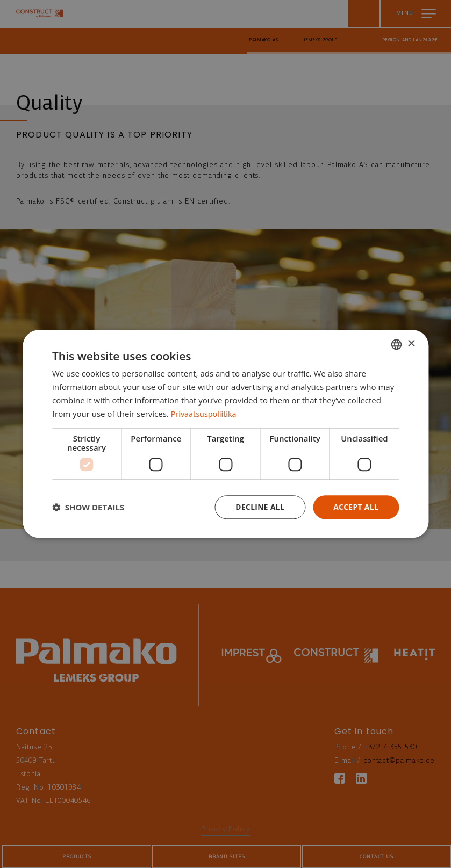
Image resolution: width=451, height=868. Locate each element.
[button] (88, 508)
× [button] (411, 343)
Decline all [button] (259, 507)
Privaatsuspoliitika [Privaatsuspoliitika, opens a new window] (205, 414)
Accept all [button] (356, 507)
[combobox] (396, 344)
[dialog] (225, 434)
